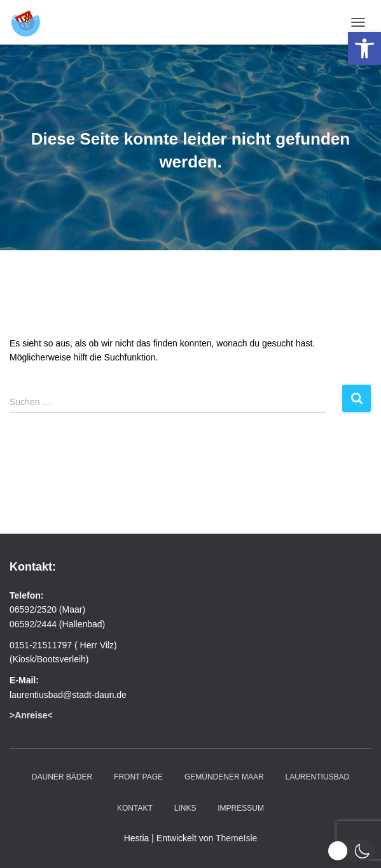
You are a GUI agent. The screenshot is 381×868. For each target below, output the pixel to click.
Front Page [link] (138, 777)
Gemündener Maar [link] (224, 777)
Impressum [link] (241, 808)
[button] (351, 851)
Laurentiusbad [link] (317, 777)
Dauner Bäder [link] (62, 777)
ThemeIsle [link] (236, 838)
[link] (364, 48)
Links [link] (185, 808)
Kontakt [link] (135, 808)
